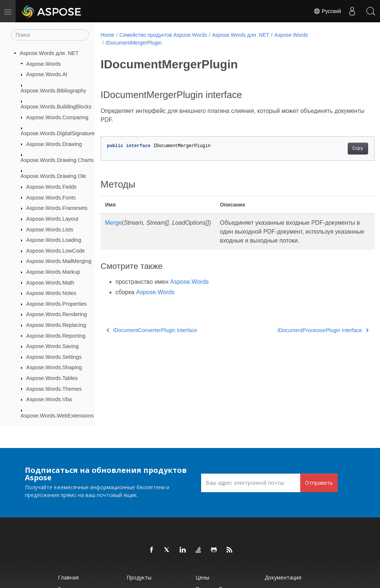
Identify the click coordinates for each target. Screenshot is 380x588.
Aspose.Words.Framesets (57, 208)
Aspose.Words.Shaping (54, 367)
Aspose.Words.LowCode (56, 251)
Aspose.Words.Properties (57, 304)
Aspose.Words (44, 64)
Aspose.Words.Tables (52, 378)
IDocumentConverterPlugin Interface (152, 339)
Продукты (139, 577)
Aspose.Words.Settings (54, 357)
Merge (113, 223)
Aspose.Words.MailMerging (59, 261)
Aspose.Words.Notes (51, 293)
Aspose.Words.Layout (53, 219)
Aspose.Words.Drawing (54, 144)
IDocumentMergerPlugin (133, 43)
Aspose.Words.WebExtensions (57, 416)
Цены (202, 577)
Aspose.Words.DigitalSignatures (59, 133)
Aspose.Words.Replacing (56, 325)
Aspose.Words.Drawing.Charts (57, 160)
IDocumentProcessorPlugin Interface (304, 339)
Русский (327, 11)
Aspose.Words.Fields (52, 187)
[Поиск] (50, 35)
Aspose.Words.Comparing (58, 117)
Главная (68, 577)
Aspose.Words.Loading (54, 240)
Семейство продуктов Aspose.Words (163, 35)
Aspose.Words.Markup (53, 272)
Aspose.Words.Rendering (57, 314)
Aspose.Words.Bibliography (54, 91)
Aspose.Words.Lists (50, 230)
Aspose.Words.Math (50, 283)
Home (107, 35)
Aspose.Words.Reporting (56, 336)
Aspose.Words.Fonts (51, 198)
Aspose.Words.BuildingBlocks (56, 107)
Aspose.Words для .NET (49, 53)
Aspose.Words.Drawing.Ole (54, 176)
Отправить (319, 483)
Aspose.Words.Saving (53, 346)
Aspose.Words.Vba (49, 399)
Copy (339, 149)
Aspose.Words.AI (47, 74)
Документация (283, 577)
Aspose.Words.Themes (54, 389)
